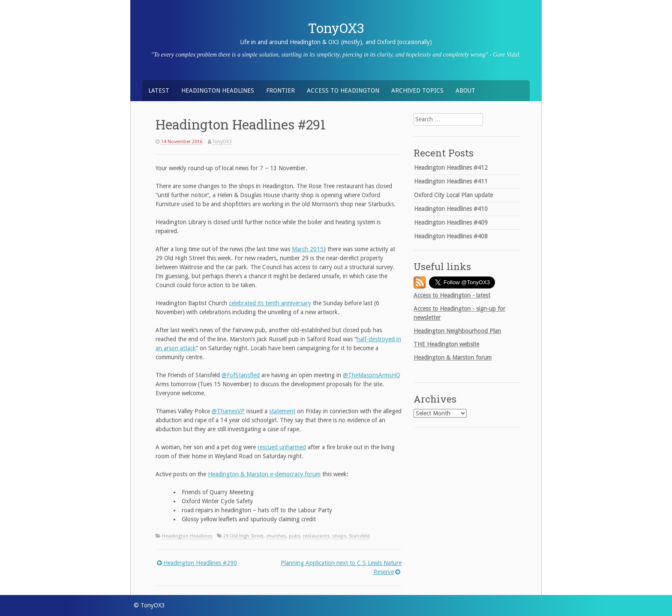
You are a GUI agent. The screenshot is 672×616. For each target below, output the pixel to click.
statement (282, 411)
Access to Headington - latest (452, 295)
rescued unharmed (282, 447)
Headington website (446, 344)
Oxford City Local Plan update (453, 195)
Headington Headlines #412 (451, 168)
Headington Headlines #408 (451, 236)
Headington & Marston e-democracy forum (264, 474)
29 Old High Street (243, 536)
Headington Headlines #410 (451, 209)
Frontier (280, 90)
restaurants (316, 536)
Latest (159, 90)
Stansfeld (359, 536)
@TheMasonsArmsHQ (372, 375)
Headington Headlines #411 (451, 181)
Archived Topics (417, 90)
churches (276, 536)
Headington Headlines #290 (200, 563)
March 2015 (308, 249)
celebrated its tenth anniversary (270, 303)
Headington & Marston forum (453, 358)
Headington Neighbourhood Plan (457, 331)
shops (339, 536)
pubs (295, 536)
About (465, 90)
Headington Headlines (218, 90)
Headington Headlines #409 (451, 222)
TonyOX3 (336, 28)
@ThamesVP (228, 411)
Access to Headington (343, 90)
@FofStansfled (241, 375)
